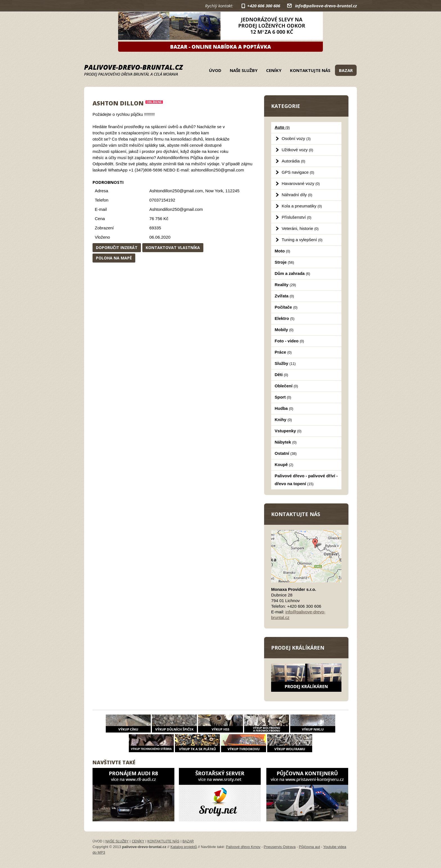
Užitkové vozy (298, 150)
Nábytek (286, 442)
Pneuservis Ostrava (280, 847)
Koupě (284, 464)
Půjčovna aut (310, 847)
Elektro (285, 318)
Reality (285, 285)
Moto (283, 251)
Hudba (284, 408)
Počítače (286, 307)
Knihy (283, 420)
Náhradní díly (297, 195)
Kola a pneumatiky (302, 206)
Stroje (284, 262)
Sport (283, 397)
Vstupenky (288, 431)
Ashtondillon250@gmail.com (176, 209)
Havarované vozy (301, 183)
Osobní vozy (296, 138)
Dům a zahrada (292, 273)
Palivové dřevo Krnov (243, 847)
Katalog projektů (184, 847)
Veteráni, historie (300, 228)
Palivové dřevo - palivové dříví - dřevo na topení (306, 480)
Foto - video (289, 341)
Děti (282, 375)
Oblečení (286, 386)
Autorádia (294, 161)
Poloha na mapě (114, 258)
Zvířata (284, 296)
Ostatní (286, 453)
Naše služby (244, 70)
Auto (282, 127)
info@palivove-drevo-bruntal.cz (326, 6)
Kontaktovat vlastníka (173, 247)
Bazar (346, 70)
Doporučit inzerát (117, 247)
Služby (285, 363)
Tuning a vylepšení (302, 240)
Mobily (284, 330)
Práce (283, 352)
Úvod (215, 70)
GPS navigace (298, 172)
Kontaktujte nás (310, 70)
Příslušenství (297, 217)
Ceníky (274, 70)
